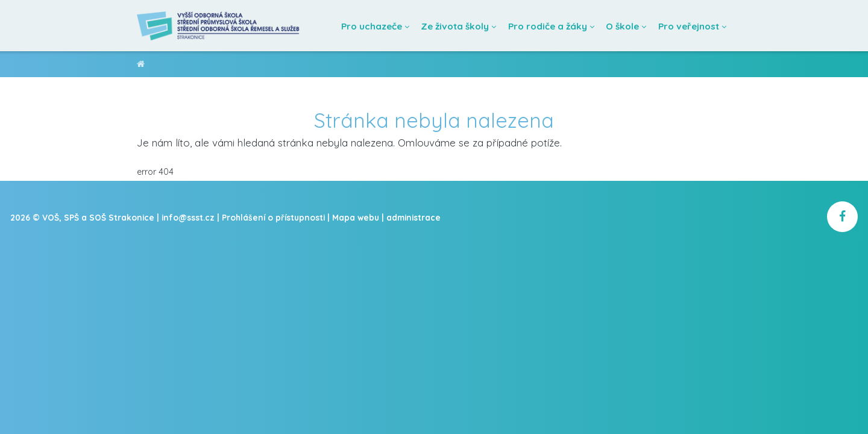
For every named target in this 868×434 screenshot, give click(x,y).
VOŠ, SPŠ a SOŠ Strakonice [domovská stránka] (141, 66)
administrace (414, 217)
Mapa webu (356, 217)
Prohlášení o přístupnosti (273, 217)
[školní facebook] (842, 217)
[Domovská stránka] (219, 26)
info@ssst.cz (188, 217)
